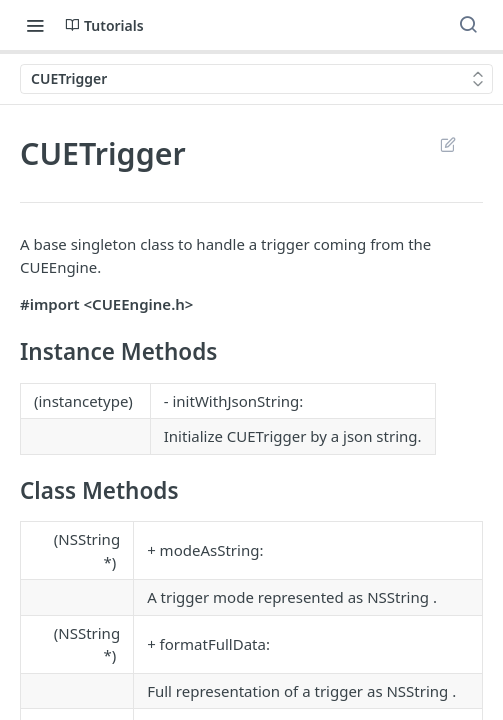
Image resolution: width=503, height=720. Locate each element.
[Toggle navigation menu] (35, 25)
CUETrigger (267, 436)
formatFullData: (215, 644)
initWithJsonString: (237, 401)
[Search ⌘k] (468, 25)
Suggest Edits (447, 144)
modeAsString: (212, 550)
